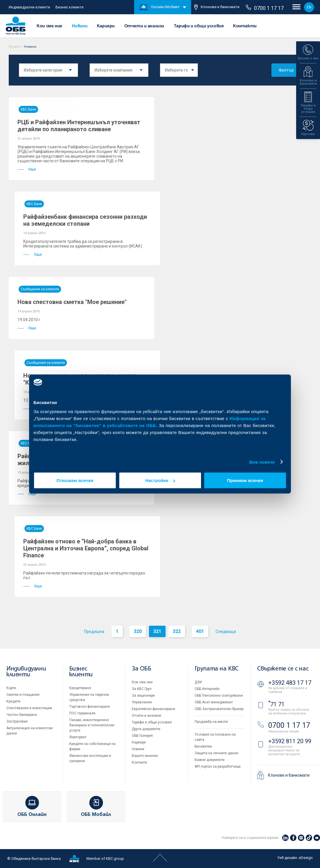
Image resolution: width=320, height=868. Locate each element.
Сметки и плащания (23, 695)
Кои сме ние (49, 26)
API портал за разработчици (218, 766)
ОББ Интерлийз (207, 689)
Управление (142, 702)
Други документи (146, 729)
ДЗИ (198, 682)
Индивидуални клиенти (29, 7)
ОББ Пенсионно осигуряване (219, 696)
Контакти (245, 26)
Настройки (160, 480)
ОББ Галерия (142, 736)
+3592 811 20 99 (290, 741)
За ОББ (142, 669)
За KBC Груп (142, 689)
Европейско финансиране (153, 709)
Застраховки (17, 721)
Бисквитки (203, 746)
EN (309, 7)
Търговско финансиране (90, 707)
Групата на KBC (217, 669)
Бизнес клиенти (70, 7)
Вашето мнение (145, 756)
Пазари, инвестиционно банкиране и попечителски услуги (92, 725)
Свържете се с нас (283, 669)
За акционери (143, 696)
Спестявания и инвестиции (29, 708)
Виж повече (262, 462)
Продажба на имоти (211, 722)
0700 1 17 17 (265, 8)
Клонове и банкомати (217, 7)
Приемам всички (245, 480)
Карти (11, 688)
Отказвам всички (75, 480)
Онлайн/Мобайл (159, 7)
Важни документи (210, 760)
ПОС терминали (82, 713)
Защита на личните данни (216, 753)
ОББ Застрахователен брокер (219, 709)
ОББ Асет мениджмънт (214, 702)
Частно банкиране (22, 715)
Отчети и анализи (144, 26)
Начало (15, 47)
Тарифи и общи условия (199, 26)
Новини (80, 26)
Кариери (106, 26)
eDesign (306, 858)
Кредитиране (80, 688)
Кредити (13, 701)
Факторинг (78, 737)
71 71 (276, 704)
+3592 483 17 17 (290, 683)
